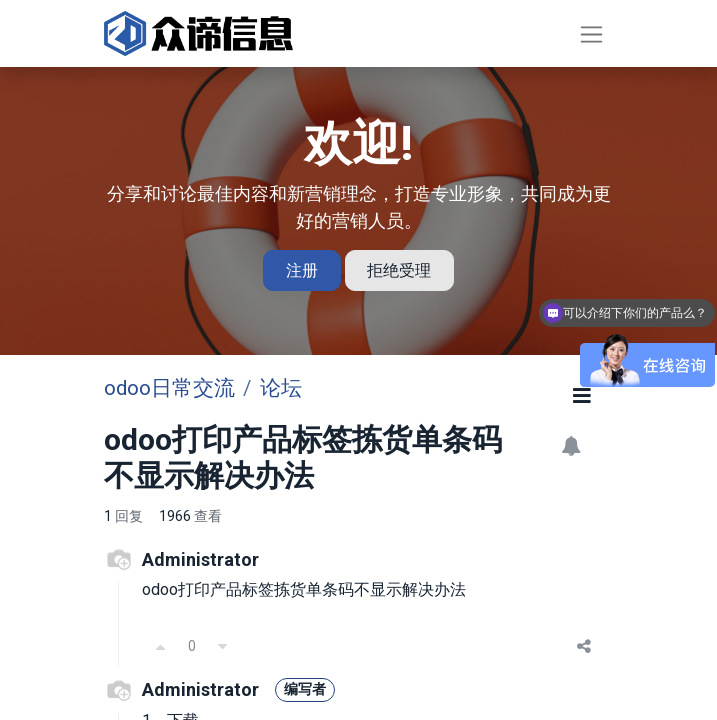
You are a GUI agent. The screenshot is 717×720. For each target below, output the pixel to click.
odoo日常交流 (169, 388)
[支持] (161, 646)
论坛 (281, 388)
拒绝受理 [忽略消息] (399, 270)
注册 (302, 270)
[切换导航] (591, 33)
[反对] (223, 646)
